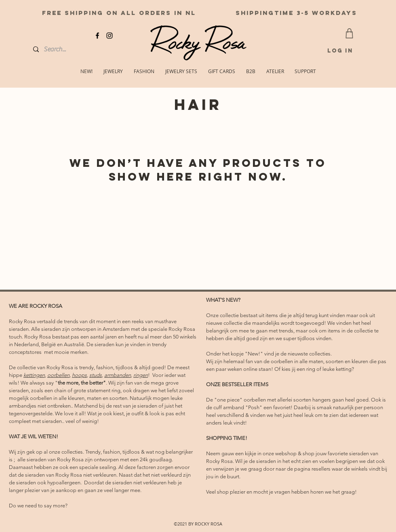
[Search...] (62, 49)
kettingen (34, 375)
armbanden (118, 375)
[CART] (349, 33)
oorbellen (58, 375)
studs (96, 375)
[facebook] (97, 36)
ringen (141, 375)
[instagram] (110, 36)
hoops (79, 375)
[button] (305, 71)
